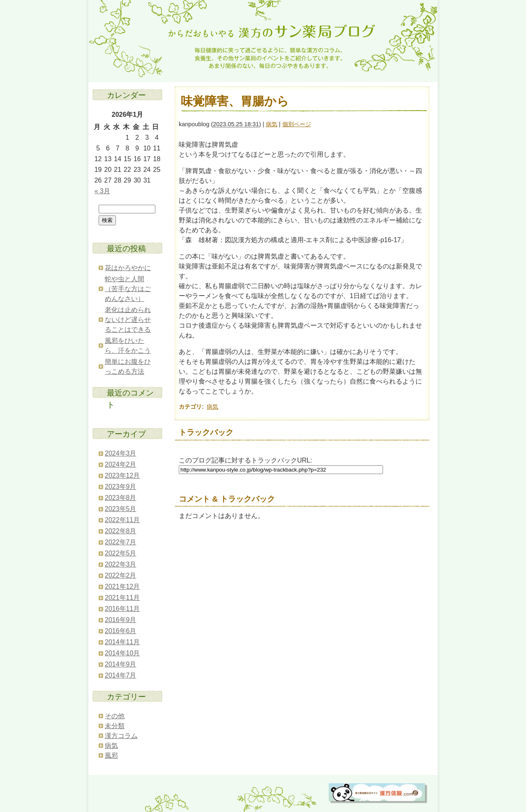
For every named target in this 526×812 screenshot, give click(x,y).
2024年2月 (121, 464)
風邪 (111, 755)
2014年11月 (122, 642)
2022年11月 (122, 520)
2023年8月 (121, 498)
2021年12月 (122, 586)
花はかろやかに (128, 268)
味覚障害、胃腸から (235, 101)
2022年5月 (121, 553)
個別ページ (297, 124)
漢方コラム (121, 736)
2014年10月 (122, 653)
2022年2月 (121, 575)
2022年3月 (121, 564)
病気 (272, 124)
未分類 (115, 726)
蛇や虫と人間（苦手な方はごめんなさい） (128, 289)
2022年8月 (121, 531)
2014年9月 (121, 664)
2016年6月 (121, 631)
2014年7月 (121, 675)
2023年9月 (121, 487)
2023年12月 (122, 475)
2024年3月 (121, 453)
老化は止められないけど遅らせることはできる (128, 320)
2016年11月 (122, 609)
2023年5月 (121, 509)
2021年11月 (122, 598)
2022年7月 (121, 542)
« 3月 (102, 191)
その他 (115, 716)
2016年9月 (121, 620)
